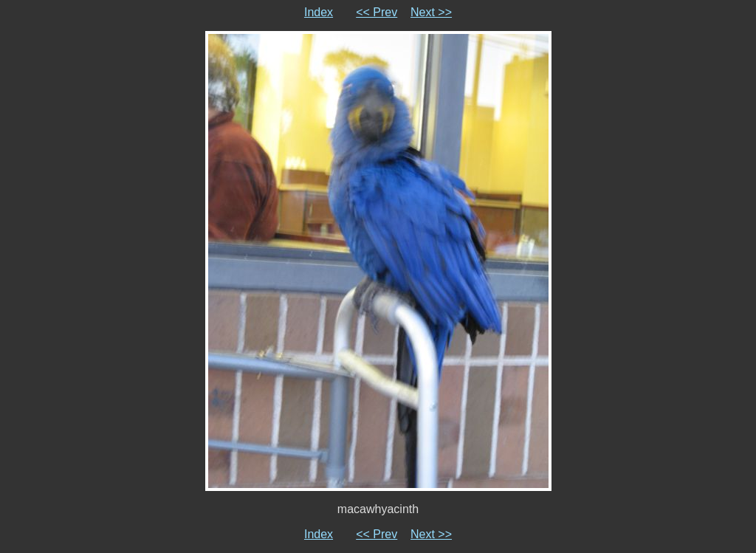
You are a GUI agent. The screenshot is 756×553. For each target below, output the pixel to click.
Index (319, 12)
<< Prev (377, 12)
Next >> (431, 12)
